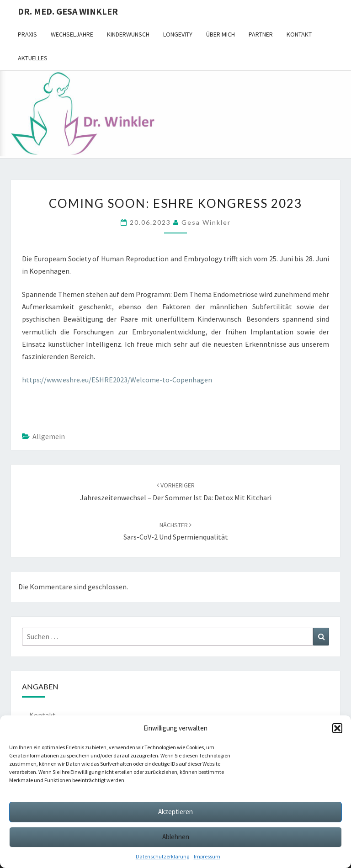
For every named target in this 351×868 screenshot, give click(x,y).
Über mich (221, 34)
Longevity (178, 34)
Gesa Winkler (206, 222)
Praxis (27, 34)
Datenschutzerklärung (162, 856)
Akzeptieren (175, 812)
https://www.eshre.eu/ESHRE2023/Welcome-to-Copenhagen (117, 380)
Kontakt (299, 34)
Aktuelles (33, 58)
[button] (337, 728)
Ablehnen (176, 837)
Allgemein (49, 436)
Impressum (207, 856)
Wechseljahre (72, 34)
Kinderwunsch (128, 34)
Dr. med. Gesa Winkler (68, 11)
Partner (261, 34)
